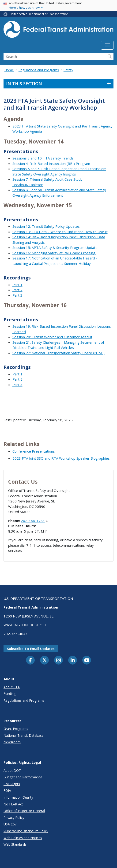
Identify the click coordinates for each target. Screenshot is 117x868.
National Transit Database (24, 735)
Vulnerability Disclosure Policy (26, 831)
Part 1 (17, 285)
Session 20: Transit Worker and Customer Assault (52, 337)
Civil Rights (12, 784)
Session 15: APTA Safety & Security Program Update (56, 247)
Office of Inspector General (24, 811)
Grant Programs (16, 729)
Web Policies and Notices (23, 838)
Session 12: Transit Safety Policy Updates (46, 226)
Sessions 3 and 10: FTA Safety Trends (43, 158)
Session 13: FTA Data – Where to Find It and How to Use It (60, 232)
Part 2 (17, 290)
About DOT (12, 770)
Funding (10, 694)
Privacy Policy (14, 818)
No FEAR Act (13, 804)
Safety (68, 70)
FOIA (7, 790)
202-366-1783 (34, 521)
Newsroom (12, 742)
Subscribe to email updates (31, 649)
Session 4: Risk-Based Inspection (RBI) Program (51, 163)
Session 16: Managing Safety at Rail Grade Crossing (54, 253)
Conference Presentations (34, 451)
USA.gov (10, 824)
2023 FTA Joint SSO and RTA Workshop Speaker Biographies (61, 458)
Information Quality (18, 797)
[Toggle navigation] (107, 45)
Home (9, 70)
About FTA (12, 687)
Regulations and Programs (39, 70)
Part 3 (17, 295)
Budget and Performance (23, 777)
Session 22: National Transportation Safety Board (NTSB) (58, 353)
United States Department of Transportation (39, 14)
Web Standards (15, 844)
